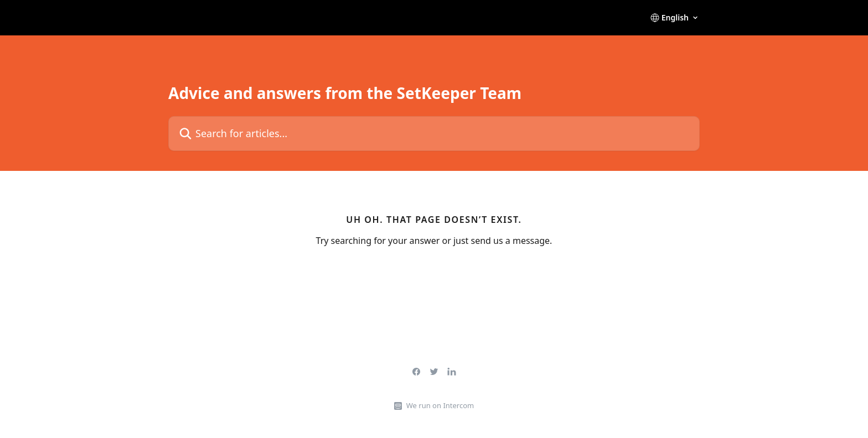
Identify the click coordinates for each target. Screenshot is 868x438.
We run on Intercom (440, 405)
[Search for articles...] (434, 134)
